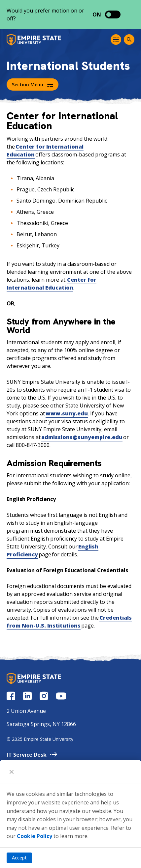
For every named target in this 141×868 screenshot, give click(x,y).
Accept (19, 858)
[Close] (12, 771)
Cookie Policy (35, 836)
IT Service (32, 755)
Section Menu (33, 84)
